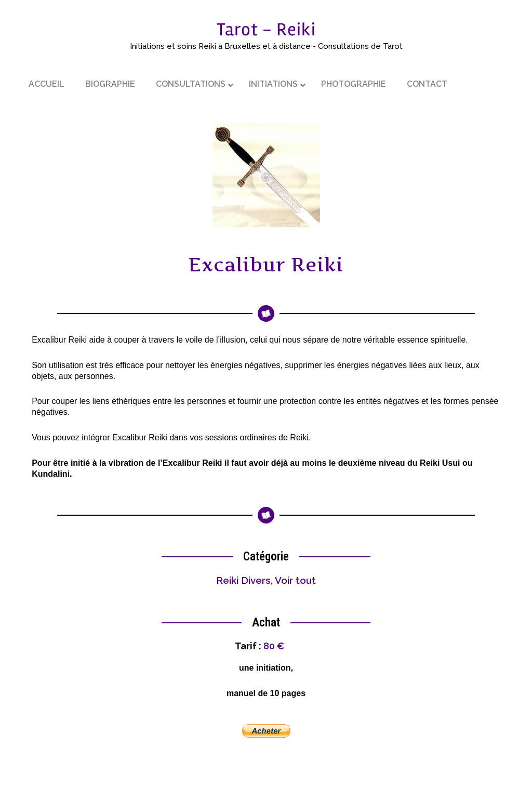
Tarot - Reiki (266, 29)
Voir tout (295, 580)
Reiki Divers (243, 580)
